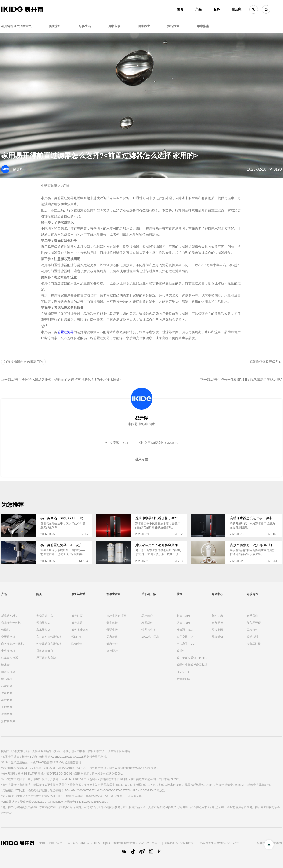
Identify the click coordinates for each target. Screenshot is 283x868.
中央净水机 (8, 651)
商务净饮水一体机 (12, 644)
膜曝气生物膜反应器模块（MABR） (192, 668)
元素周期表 (184, 679)
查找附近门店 (45, 616)
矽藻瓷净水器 (10, 658)
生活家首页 (49, 186)
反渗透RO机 (9, 616)
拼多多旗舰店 (45, 651)
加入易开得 (254, 623)
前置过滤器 (65, 332)
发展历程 (147, 623)
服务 (217, 9)
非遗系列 (7, 686)
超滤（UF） (184, 616)
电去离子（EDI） (187, 644)
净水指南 (203, 26)
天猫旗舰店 (43, 623)
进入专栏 (141, 459)
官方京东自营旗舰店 (49, 637)
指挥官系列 (8, 721)
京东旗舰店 (43, 630)
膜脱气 (181, 651)
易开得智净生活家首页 (16, 26)
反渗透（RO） (186, 630)
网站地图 (276, 843)
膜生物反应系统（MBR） (192, 658)
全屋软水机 (8, 637)
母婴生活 (85, 26)
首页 (180, 9)
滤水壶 (5, 665)
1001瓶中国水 (150, 637)
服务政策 (77, 623)
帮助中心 (77, 637)
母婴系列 (7, 714)
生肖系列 (7, 693)
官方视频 (217, 623)
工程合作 (252, 630)
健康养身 (112, 644)
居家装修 (114, 26)
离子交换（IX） (186, 637)
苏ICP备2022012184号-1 (180, 843)
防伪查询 (77, 644)
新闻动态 (217, 616)
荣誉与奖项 (149, 630)
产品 (198, 9)
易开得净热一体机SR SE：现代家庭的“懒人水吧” (246, 380)
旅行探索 (173, 26)
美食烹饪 (55, 26)
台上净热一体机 (11, 623)
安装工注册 (254, 644)
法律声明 (263, 843)
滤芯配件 (7, 679)
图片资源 (217, 630)
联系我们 (252, 616)
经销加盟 (252, 637)
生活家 (236, 9)
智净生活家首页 (116, 616)
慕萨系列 (7, 700)
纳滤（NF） (184, 623)
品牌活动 (217, 637)
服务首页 (77, 616)
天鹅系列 (7, 707)
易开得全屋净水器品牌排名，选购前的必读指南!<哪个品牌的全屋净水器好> (67, 380)
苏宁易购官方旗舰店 (49, 644)
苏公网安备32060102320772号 (219, 843)
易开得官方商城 (46, 658)
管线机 (5, 630)
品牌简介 (147, 616)
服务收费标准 (80, 630)
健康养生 (144, 26)
